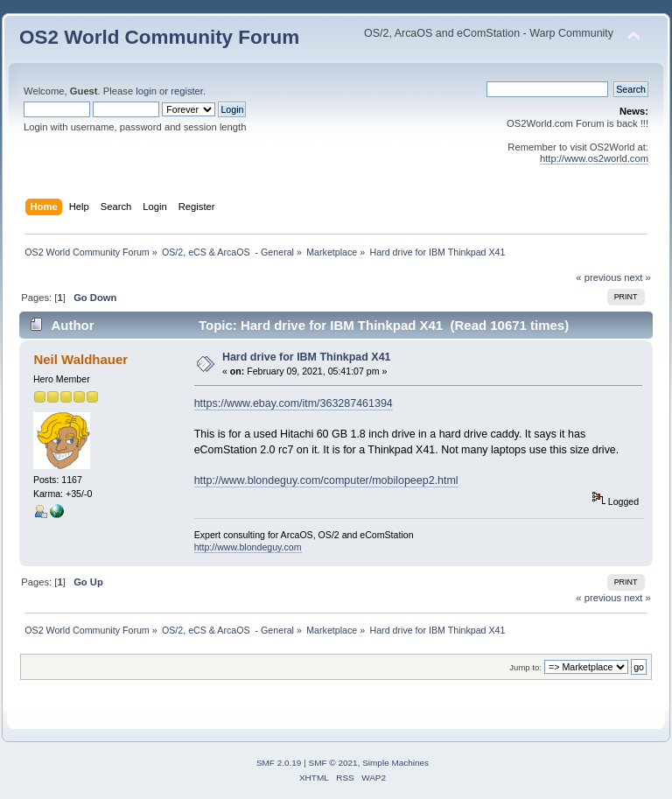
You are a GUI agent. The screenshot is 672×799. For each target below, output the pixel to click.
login (146, 91)
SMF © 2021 (333, 763)
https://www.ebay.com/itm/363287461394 (294, 403)
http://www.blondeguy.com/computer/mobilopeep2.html (326, 480)
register (187, 91)
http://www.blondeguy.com (248, 547)
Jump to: (525, 667)
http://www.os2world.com (594, 158)
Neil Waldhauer (80, 359)
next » (637, 277)
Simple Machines (395, 763)
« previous (598, 277)
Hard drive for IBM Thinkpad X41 (307, 357)
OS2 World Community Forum (159, 37)
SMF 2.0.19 (279, 763)
